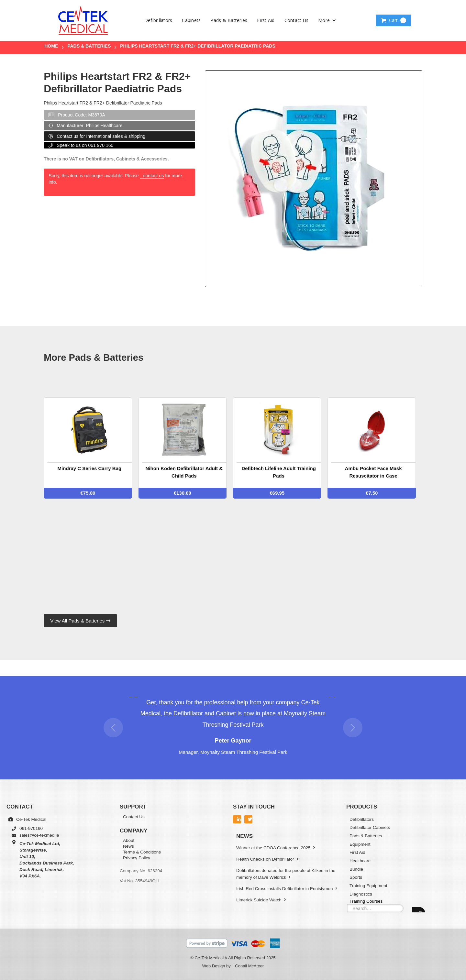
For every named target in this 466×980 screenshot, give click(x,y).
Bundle (356, 869)
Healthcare (360, 861)
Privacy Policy (137, 858)
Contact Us (297, 20)
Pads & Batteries (229, 20)
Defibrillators (158, 20)
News (128, 847)
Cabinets (191, 20)
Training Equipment (368, 886)
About (129, 841)
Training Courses (366, 901)
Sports (356, 877)
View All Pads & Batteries (80, 621)
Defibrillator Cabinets (370, 827)
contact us (153, 176)
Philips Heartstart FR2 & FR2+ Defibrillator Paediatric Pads (198, 46)
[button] (327, 20)
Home (51, 46)
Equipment (360, 844)
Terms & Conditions (142, 852)
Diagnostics (361, 894)
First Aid (266, 20)
